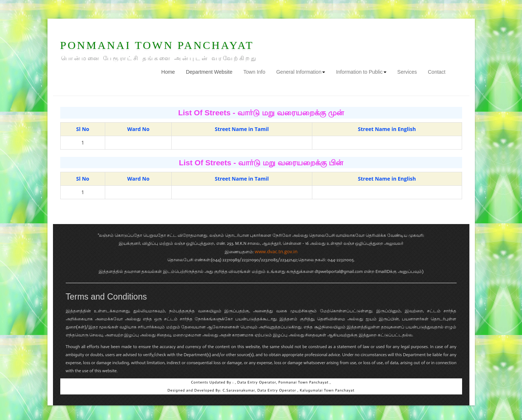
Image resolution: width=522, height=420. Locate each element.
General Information (301, 72)
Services (407, 72)
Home (171, 71)
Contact (437, 72)
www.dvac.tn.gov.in (276, 251)
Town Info (254, 72)
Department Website (209, 72)
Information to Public (361, 72)
